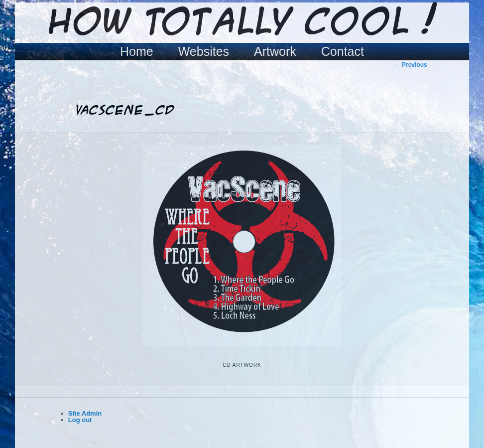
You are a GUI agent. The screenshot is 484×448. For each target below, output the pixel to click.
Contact (343, 52)
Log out (80, 420)
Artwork (275, 52)
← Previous (411, 65)
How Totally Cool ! (242, 23)
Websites (204, 52)
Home (137, 52)
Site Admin (85, 413)
